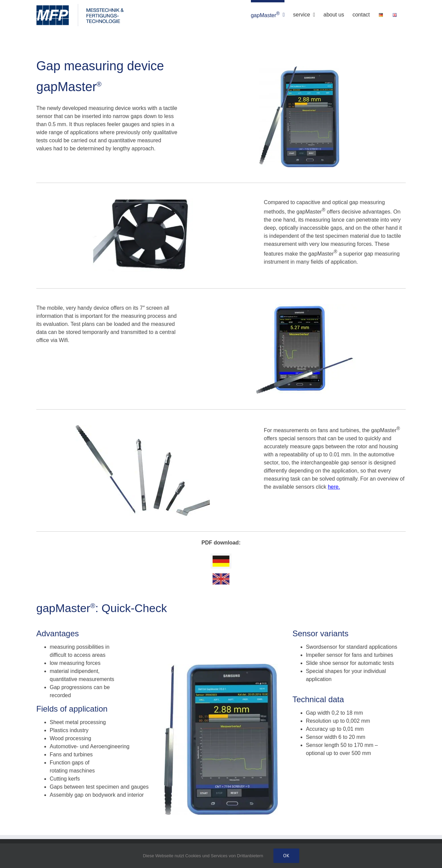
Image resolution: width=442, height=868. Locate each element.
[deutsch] (221, 558)
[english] (221, 576)
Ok (286, 856)
